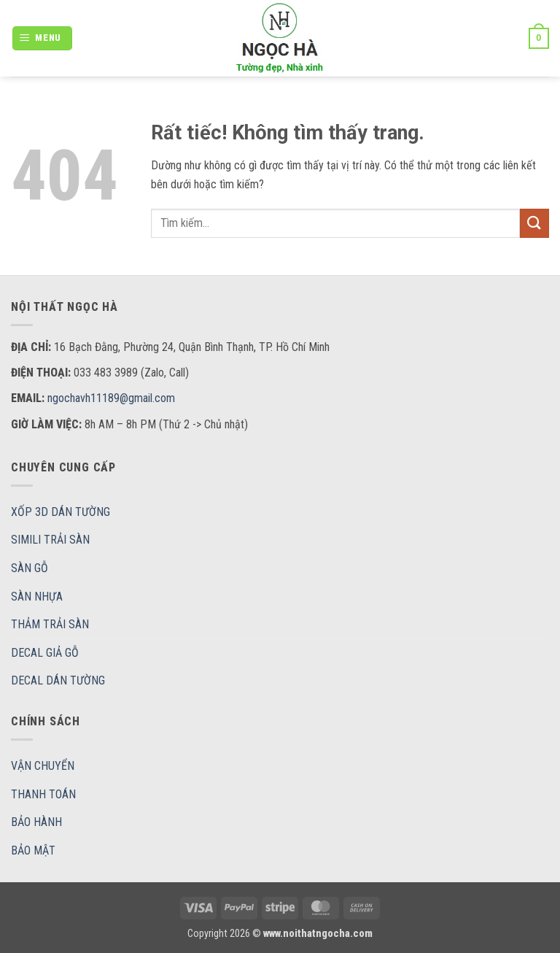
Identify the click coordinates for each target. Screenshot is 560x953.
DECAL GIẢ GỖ (45, 653)
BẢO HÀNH (36, 822)
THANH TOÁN (43, 794)
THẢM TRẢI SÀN (50, 624)
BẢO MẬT (33, 850)
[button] (43, 38)
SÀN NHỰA (37, 597)
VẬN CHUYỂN (43, 766)
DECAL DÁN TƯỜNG (58, 680)
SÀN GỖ (30, 568)
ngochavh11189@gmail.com (111, 398)
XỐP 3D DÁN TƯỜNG (61, 512)
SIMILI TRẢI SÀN (50, 540)
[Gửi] (534, 223)
